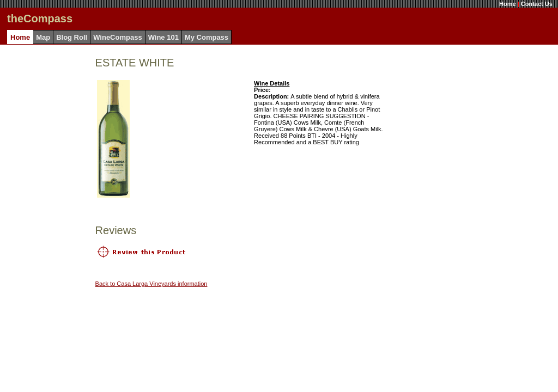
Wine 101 (163, 37)
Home (508, 4)
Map (43, 37)
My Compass (207, 37)
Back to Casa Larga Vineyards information (151, 284)
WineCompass (117, 37)
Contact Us (537, 4)
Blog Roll (72, 37)
